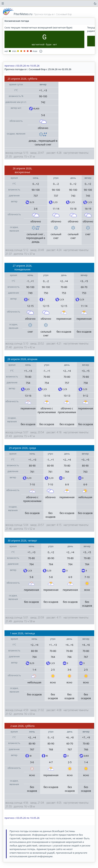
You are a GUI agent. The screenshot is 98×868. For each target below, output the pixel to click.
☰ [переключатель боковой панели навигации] (3, 3)
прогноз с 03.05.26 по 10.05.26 (22, 66)
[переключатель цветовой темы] (95, 3)
